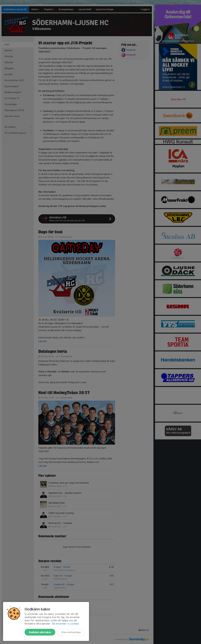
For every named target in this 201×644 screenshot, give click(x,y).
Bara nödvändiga (71, 632)
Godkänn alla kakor (40, 632)
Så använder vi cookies (65, 624)
